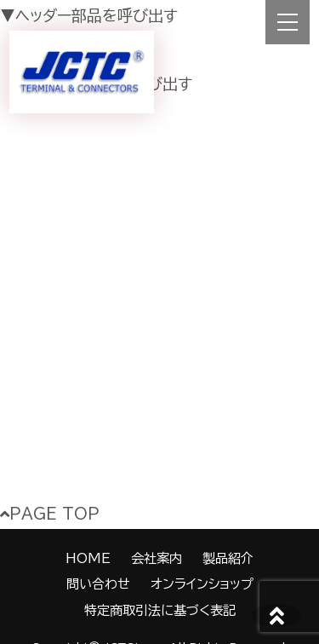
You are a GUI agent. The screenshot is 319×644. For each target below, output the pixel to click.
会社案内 (157, 558)
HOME (88, 558)
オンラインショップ (202, 584)
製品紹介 (228, 558)
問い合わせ (98, 584)
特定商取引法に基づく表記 (160, 610)
